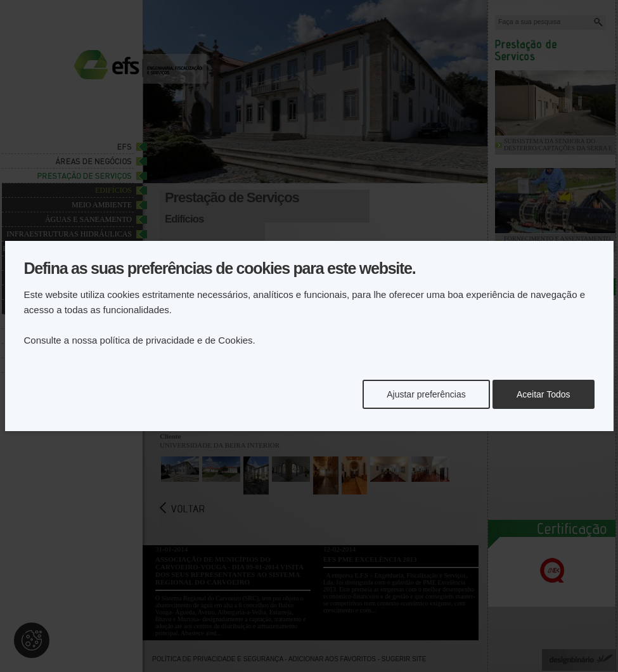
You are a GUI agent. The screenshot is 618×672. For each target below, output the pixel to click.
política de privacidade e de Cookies (177, 340)
